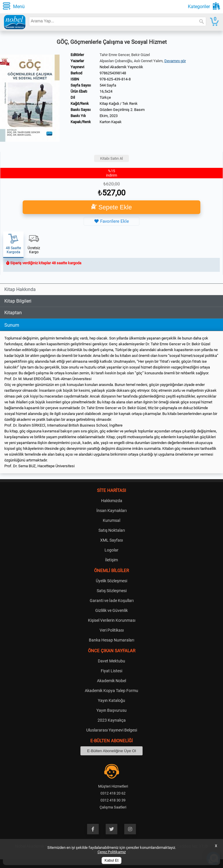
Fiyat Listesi (111, 671)
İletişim (111, 560)
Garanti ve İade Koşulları (112, 601)
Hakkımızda (112, 501)
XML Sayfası (111, 540)
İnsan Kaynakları (111, 511)
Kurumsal (111, 520)
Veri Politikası (112, 630)
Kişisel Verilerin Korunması (112, 620)
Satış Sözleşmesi (112, 591)
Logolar (111, 550)
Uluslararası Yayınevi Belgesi (112, 730)
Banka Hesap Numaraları (111, 640)
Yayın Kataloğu (111, 700)
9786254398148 (113, 73)
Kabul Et (111, 860)
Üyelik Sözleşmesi (111, 581)
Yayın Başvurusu (111, 710)
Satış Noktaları (112, 530)
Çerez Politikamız (112, 852)
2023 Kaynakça (112, 720)
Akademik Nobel (111, 681)
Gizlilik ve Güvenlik (111, 610)
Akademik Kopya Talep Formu (111, 691)
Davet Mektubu (111, 661)
